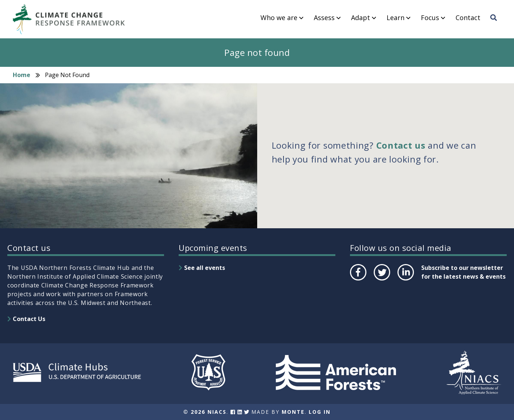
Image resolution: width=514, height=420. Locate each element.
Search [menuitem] (496, 24)
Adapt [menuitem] (361, 18)
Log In (320, 412)
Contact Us (29, 319)
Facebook (358, 280)
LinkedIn (405, 280)
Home (22, 75)
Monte (293, 412)
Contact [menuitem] (468, 18)
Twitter (382, 280)
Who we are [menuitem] (279, 18)
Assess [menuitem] (324, 18)
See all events (205, 268)
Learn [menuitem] (395, 18)
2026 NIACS (209, 412)
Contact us (401, 145)
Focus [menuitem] (430, 18)
